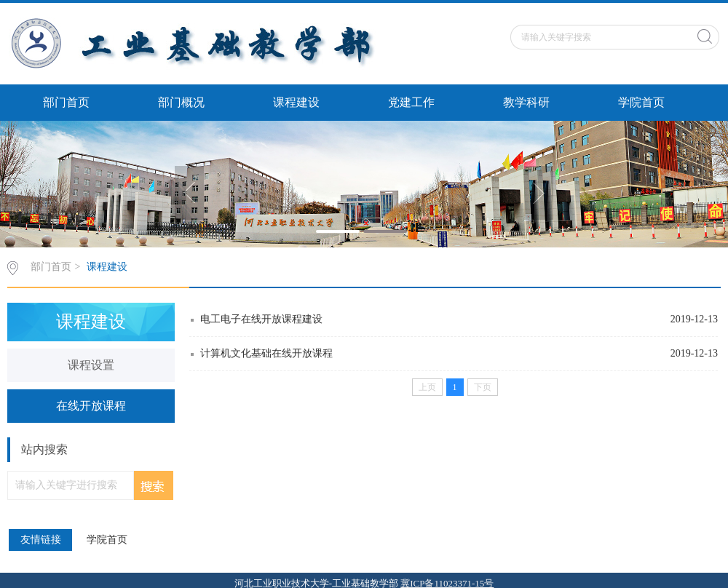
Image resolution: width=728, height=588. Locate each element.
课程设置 (91, 365)
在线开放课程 (91, 406)
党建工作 (411, 102)
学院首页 (641, 102)
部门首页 (66, 102)
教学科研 (526, 102)
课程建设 (296, 102)
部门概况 (181, 102)
